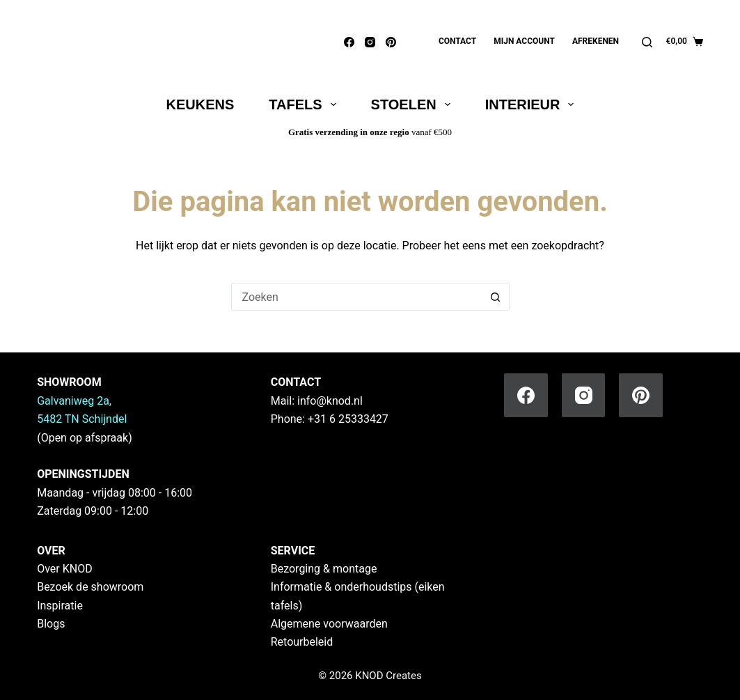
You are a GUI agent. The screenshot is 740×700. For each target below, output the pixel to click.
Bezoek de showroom (90, 587)
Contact (457, 41)
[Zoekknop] (496, 297)
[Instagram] (370, 42)
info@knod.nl (330, 401)
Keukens (200, 104)
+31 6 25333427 (348, 419)
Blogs (51, 624)
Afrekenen (596, 41)
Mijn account (524, 41)
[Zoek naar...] (356, 297)
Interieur (533, 104)
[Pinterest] (391, 42)
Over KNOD (65, 569)
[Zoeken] (647, 42)
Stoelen (414, 104)
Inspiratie (60, 606)
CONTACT (296, 382)
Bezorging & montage (324, 569)
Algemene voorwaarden (329, 624)
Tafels (305, 104)
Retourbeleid (302, 642)
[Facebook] (349, 42)
